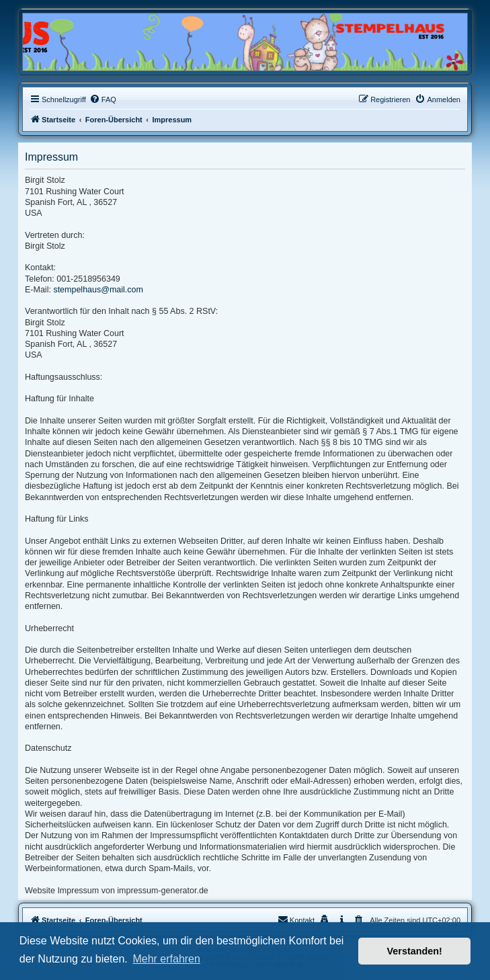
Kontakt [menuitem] (296, 920)
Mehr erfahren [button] (166, 959)
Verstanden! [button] (415, 951)
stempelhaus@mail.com (98, 290)
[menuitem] (103, 99)
